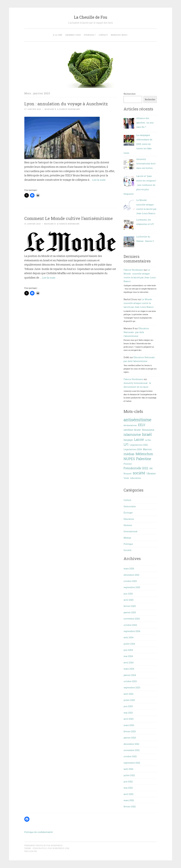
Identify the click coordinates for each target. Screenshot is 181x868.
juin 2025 (128, 594)
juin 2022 (128, 781)
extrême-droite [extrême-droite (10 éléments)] (132, 430)
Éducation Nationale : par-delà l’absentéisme (136, 332)
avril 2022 (129, 794)
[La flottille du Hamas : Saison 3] (129, 242)
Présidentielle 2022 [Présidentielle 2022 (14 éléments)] (136, 468)
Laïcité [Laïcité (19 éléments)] (139, 440)
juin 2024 (128, 650)
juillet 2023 (129, 700)
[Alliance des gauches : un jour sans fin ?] (129, 124)
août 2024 (128, 637)
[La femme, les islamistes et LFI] (129, 226)
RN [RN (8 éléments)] (151, 468)
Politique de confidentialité (39, 832)
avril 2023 (129, 719)
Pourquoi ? (90, 35)
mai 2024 (128, 656)
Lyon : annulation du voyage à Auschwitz (68, 104)
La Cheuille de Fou (91, 17)
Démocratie (130, 506)
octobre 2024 (130, 625)
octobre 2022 (130, 756)
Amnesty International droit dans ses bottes (146, 164)
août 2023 (128, 694)
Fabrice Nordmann (133, 270)
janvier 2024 (130, 675)
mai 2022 (128, 788)
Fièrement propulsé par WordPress (43, 845)
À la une (58, 35)
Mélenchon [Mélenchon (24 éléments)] (144, 454)
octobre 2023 (130, 681)
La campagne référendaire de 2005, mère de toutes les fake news (138, 144)
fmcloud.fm (31, 851)
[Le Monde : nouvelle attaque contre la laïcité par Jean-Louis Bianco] (129, 206)
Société (127, 550)
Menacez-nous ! (119, 35)
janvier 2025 (130, 612)
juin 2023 (128, 706)
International (130, 531)
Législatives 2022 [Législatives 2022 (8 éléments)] (139, 445)
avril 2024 (129, 662)
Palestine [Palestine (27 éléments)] (144, 459)
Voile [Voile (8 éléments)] (126, 478)
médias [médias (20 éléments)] (129, 454)
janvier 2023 (130, 738)
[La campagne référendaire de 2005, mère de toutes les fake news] (129, 141)
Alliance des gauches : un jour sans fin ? (145, 123)
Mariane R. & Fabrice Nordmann (62, 109)
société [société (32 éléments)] (139, 473)
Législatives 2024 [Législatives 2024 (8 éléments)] (133, 449)
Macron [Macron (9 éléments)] (147, 449)
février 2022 (130, 806)
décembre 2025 (131, 575)
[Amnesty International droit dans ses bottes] (129, 165)
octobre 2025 (130, 581)
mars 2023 (129, 725)
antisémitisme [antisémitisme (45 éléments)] (137, 420)
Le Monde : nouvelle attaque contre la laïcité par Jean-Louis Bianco (139, 303)
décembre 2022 (131, 744)
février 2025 (130, 606)
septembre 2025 (132, 587)
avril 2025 (129, 600)
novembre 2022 (132, 750)
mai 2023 (128, 713)
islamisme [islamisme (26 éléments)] (132, 434)
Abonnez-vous (73, 35)
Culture (127, 500)
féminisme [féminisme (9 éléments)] (148, 430)
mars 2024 (129, 669)
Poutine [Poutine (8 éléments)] (128, 464)
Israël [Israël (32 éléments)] (147, 434)
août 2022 (128, 769)
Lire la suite (99, 180)
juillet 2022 (129, 775)
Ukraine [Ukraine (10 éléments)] (151, 473)
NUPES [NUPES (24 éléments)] (129, 459)
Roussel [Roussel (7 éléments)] (128, 474)
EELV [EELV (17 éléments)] (142, 425)
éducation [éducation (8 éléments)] (136, 478)
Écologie (128, 513)
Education (129, 519)
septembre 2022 (132, 763)
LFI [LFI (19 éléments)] (126, 444)
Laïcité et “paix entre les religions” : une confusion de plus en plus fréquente (140, 185)
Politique (128, 544)
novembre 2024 (132, 619)
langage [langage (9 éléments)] (128, 440)
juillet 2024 (129, 644)
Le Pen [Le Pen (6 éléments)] (148, 440)
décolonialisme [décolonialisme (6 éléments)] (130, 425)
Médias (127, 538)
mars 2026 (129, 568)
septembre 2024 (132, 631)
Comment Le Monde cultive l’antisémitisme (70, 218)
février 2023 (130, 731)
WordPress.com (61, 848)
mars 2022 (129, 800)
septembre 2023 (132, 687)
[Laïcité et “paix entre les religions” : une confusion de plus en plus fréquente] (129, 182)
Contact (103, 35)
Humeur (128, 525)
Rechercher (130, 94)
